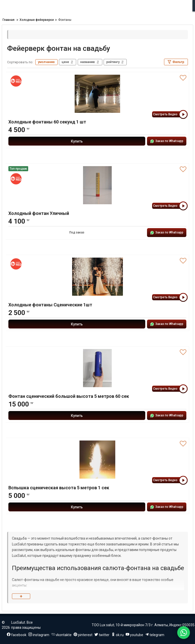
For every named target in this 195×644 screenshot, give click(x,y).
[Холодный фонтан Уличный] (97, 185)
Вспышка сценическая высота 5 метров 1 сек (59, 488)
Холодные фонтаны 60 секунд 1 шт (47, 122)
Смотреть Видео (170, 114)
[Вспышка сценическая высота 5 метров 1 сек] (97, 460)
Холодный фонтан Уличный (39, 213)
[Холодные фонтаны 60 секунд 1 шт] (97, 94)
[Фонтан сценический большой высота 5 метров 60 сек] (97, 368)
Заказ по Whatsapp (167, 141)
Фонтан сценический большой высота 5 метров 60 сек (69, 396)
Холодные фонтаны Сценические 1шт (50, 305)
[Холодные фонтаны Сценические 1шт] (97, 277)
